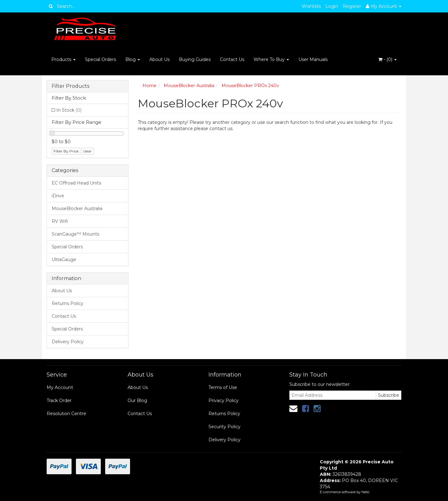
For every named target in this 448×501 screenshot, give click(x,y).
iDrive (58, 196)
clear (88, 151)
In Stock (69, 110)
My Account (60, 387)
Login (332, 6)
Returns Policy (68, 303)
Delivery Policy (68, 342)
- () (387, 59)
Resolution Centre (66, 414)
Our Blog (137, 400)
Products (63, 59)
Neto (365, 492)
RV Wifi (60, 221)
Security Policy (224, 427)
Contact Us (232, 59)
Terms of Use (223, 387)
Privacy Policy (224, 400)
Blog (133, 59)
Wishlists (311, 6)
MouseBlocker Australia (77, 208)
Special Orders (100, 59)
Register (352, 6)
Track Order (59, 400)
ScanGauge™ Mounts (75, 234)
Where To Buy (271, 59)
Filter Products (70, 86)
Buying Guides (195, 59)
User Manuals (313, 59)
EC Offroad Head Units (76, 183)
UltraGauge (64, 260)
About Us (159, 59)
